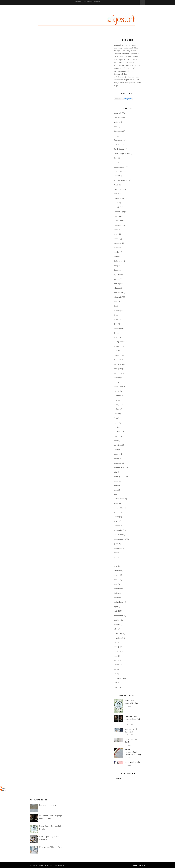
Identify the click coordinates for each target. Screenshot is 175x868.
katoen (116, 391)
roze (115, 566)
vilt (115, 642)
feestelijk (117, 283)
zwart (116, 687)
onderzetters (119, 499)
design (116, 266)
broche (116, 252)
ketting (117, 405)
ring (115, 553)
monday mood (119, 476)
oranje (116, 503)
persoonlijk (118, 530)
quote (116, 544)
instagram (118, 369)
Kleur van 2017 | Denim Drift (131, 730)
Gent (116, 162)
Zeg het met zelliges (47, 805)
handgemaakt (119, 342)
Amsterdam (118, 118)
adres (116, 203)
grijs (115, 324)
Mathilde (117, 176)
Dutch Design (119, 149)
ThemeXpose (48, 865)
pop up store (119, 535)
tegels (116, 606)
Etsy (115, 158)
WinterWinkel (119, 189)
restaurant (118, 548)
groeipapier (118, 328)
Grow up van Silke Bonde (131, 741)
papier (116, 517)
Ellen (4, 791)
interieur (117, 373)
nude (116, 494)
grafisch (117, 319)
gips (115, 306)
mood (116, 481)
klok (115, 418)
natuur (116, 485)
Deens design (119, 140)
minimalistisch (119, 467)
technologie (118, 602)
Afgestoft (117, 113)
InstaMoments (119, 167)
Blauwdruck (118, 131)
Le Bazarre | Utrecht (132, 762)
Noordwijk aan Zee (121, 180)
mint (116, 472)
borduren (117, 243)
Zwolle (116, 194)
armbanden (118, 225)
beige (116, 230)
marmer (117, 454)
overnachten (119, 508)
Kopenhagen (119, 171)
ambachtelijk (119, 212)
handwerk (118, 346)
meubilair (117, 463)
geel (115, 301)
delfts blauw (118, 261)
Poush (116, 185)
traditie (117, 620)
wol (115, 674)
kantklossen (118, 387)
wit (115, 669)
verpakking (118, 638)
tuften (116, 629)
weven (116, 665)
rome (116, 557)
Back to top (139, 865)
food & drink (119, 293)
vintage (117, 647)
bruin (116, 257)
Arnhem (117, 122)
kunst (116, 427)
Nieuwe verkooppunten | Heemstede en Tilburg (133, 752)
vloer (116, 656)
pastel (116, 521)
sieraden (117, 580)
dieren (116, 270)
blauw (116, 234)
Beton (116, 126)
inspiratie (117, 364)
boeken (117, 239)
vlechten (117, 651)
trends (116, 624)
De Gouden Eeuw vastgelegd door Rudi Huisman (132, 719)
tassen (116, 598)
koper (116, 423)
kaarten (117, 378)
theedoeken (118, 616)
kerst (116, 400)
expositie (117, 275)
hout (115, 351)
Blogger (97, 1)
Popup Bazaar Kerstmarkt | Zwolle (132, 702)
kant (115, 382)
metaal (116, 458)
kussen (116, 436)
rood (116, 562)
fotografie (118, 297)
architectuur (119, 221)
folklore (117, 288)
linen (116, 449)
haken (116, 337)
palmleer (117, 512)
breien (116, 248)
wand (116, 660)
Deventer (117, 144)
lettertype (118, 445)
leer (115, 441)
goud (116, 315)
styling (116, 593)
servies (116, 575)
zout (115, 683)
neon (116, 490)
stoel (116, 584)
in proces (117, 360)
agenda (117, 207)
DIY (115, 135)
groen (116, 333)
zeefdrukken (119, 678)
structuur (117, 589)
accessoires (118, 198)
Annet (5, 788)
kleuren (117, 414)
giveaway (117, 310)
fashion (117, 279)
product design (120, 539)
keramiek (117, 396)
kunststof (117, 431)
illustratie (117, 355)
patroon (117, 526)
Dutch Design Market (122, 153)
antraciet (117, 216)
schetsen (117, 571)
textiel (116, 611)
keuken (117, 409)
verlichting (118, 633)
